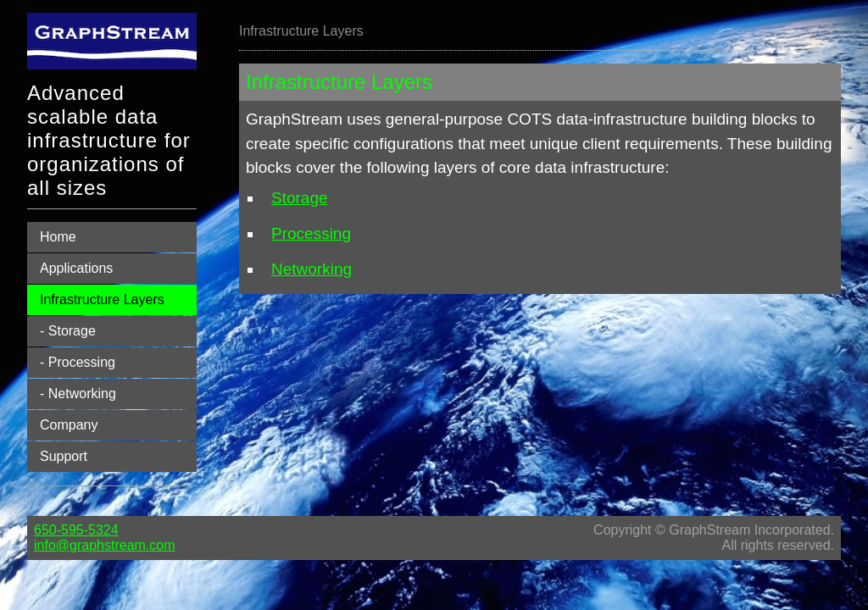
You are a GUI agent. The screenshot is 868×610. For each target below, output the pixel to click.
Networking (312, 269)
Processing (311, 233)
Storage (300, 198)
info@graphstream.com (105, 545)
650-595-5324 (76, 530)
